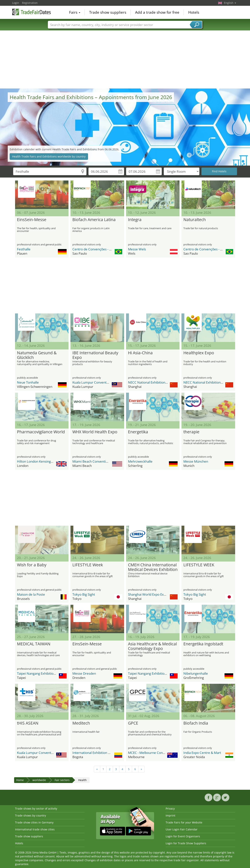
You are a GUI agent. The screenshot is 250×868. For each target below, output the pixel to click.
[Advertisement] (125, 60)
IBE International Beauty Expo (95, 355)
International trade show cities (35, 829)
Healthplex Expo (199, 353)
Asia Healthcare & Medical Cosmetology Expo (152, 646)
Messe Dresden (84, 673)
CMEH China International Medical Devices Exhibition (153, 567)
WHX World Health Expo (95, 432)
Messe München (196, 461)
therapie (191, 432)
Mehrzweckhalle (140, 461)
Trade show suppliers (108, 12)
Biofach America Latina (94, 220)
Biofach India (196, 723)
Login (16, 3)
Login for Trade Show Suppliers (186, 843)
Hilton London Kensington (36, 461)
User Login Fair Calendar (182, 829)
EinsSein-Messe (32, 220)
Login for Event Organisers (183, 836)
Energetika (138, 432)
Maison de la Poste (31, 594)
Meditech (81, 723)
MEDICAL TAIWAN (34, 644)
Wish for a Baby (32, 565)
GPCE (133, 723)
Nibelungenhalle (196, 673)
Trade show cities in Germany (34, 822)
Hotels (194, 12)
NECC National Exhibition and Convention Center (164, 382)
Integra (135, 220)
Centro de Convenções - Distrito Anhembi (103, 249)
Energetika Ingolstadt (203, 644)
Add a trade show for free (157, 12)
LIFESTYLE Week (88, 565)
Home (20, 780)
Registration (30, 3)
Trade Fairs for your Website (184, 822)
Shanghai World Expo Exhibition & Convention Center (168, 594)
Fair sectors (62, 780)
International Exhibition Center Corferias (103, 753)
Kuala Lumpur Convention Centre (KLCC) (103, 382)
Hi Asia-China (140, 353)
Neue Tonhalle (28, 382)
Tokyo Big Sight (84, 594)
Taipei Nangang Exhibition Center (42, 673)
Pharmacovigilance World (41, 432)
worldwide (39, 780)
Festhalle (24, 249)
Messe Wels (137, 249)
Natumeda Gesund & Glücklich (37, 355)
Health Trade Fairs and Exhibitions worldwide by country (49, 156)
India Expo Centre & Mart (202, 753)
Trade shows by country (31, 815)
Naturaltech (195, 220)
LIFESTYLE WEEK (199, 565)
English (230, 3)
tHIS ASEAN (28, 723)
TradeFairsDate (31, 12)
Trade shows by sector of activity (36, 809)
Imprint (170, 815)
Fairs (75, 12)
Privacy (170, 809)
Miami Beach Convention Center (97, 461)
